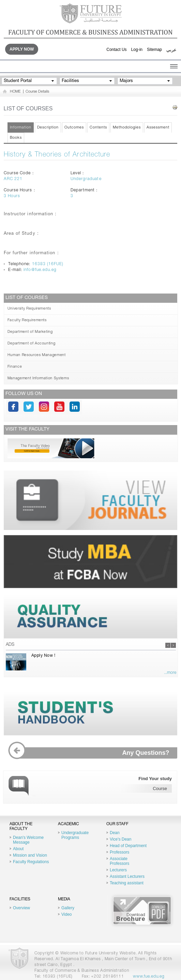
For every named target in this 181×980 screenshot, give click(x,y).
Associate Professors (119, 861)
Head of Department (128, 846)
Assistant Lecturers (127, 876)
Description (48, 128)
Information (21, 128)
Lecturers (118, 870)
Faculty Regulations (31, 862)
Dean (115, 833)
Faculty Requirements (27, 320)
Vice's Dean (120, 839)
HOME (15, 92)
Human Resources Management (37, 355)
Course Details (37, 92)
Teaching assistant (127, 883)
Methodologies (127, 128)
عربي (171, 50)
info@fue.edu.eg (40, 270)
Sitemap (154, 50)
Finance (15, 367)
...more (170, 673)
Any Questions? (92, 753)
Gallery (68, 908)
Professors (119, 852)
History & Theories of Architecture (57, 155)
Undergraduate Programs (75, 835)
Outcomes (74, 128)
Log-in (137, 50)
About (18, 849)
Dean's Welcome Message (28, 840)
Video (66, 914)
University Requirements (29, 309)
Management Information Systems (38, 378)
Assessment (158, 128)
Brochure (142, 911)
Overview (21, 908)
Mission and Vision (30, 855)
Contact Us (116, 50)
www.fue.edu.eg (149, 977)
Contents (98, 128)
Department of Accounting (32, 344)
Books (16, 138)
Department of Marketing (30, 332)
